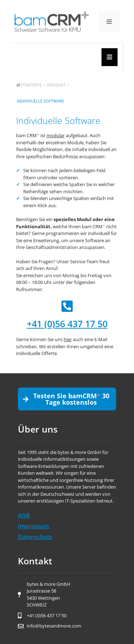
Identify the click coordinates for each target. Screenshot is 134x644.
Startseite (29, 85)
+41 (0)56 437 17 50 (67, 324)
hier (68, 339)
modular (56, 135)
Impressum (33, 526)
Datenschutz (35, 537)
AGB (24, 515)
